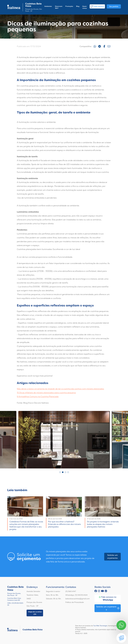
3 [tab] (65, 472)
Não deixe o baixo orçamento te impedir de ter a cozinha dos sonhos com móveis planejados (60, 389)
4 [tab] (68, 472)
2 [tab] (63, 472)
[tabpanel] (64, 440)
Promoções (69, 6)
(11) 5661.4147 (71, 591)
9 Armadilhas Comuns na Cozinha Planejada (38, 397)
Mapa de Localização (35, 613)
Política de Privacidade (75, 602)
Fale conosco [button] (97, 6)
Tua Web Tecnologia (100, 626)
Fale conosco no (108, 599)
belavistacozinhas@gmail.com (78, 599)
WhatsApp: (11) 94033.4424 (76, 595)
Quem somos (85, 7)
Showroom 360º (59, 7)
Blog (78, 6)
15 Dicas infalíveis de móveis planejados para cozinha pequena (46, 393)
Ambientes (48, 6)
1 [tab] (60, 472)
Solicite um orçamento (112, 557)
